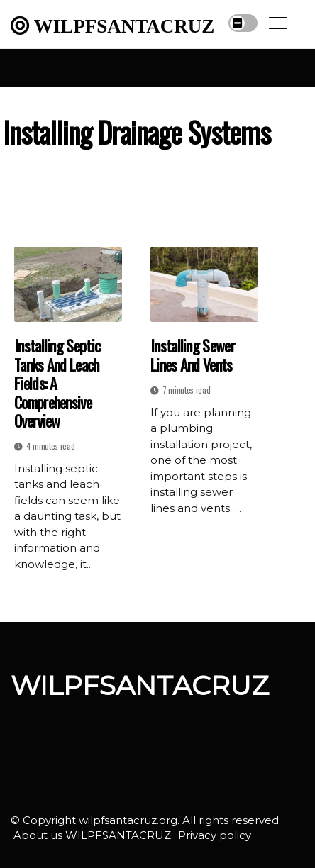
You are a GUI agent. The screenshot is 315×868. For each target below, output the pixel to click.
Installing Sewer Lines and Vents (193, 355)
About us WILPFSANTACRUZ (92, 835)
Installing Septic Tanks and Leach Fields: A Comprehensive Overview (57, 383)
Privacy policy (215, 835)
